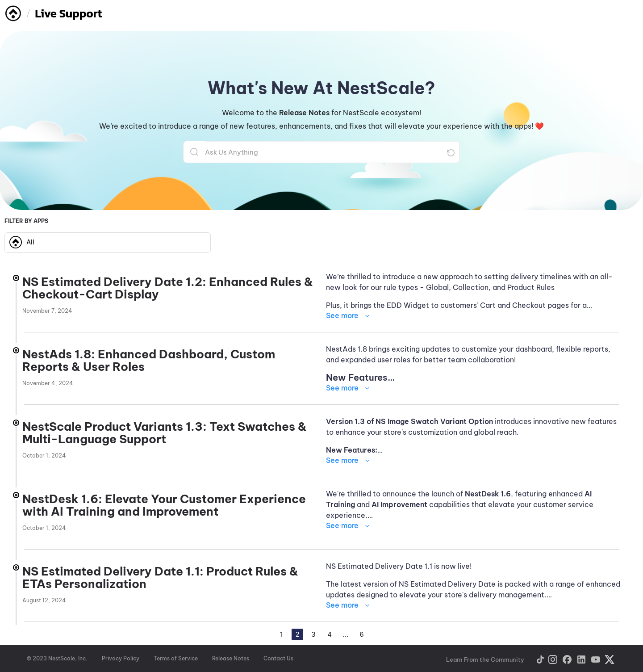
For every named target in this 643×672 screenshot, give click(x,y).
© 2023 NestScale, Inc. (57, 658)
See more (342, 315)
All (22, 242)
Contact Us (278, 658)
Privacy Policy (121, 658)
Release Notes (231, 658)
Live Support (68, 13)
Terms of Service (176, 658)
